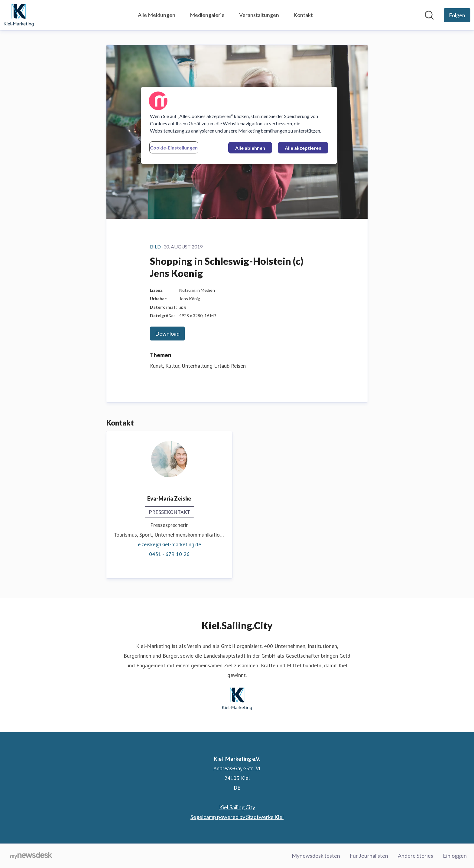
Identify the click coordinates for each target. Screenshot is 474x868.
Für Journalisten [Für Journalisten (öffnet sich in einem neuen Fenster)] (369, 856)
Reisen (238, 366)
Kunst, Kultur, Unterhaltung (181, 366)
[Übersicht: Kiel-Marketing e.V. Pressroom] (19, 15)
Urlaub (222, 366)
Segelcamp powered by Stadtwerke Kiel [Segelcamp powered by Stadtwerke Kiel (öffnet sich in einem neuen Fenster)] (237, 817)
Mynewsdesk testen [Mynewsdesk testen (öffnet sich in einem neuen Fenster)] (316, 856)
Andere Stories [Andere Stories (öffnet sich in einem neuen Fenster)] (416, 856)
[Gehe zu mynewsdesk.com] (31, 856)
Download (167, 334)
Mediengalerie (207, 15)
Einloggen (455, 856)
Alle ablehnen (250, 148)
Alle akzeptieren (303, 148)
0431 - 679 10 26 (169, 554)
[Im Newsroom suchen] (429, 15)
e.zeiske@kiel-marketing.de (169, 544)
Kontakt (303, 15)
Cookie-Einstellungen (174, 148)
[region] (239, 125)
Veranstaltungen (259, 15)
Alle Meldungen (157, 15)
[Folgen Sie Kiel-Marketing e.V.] (457, 15)
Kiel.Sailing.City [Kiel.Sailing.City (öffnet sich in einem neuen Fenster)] (237, 807)
